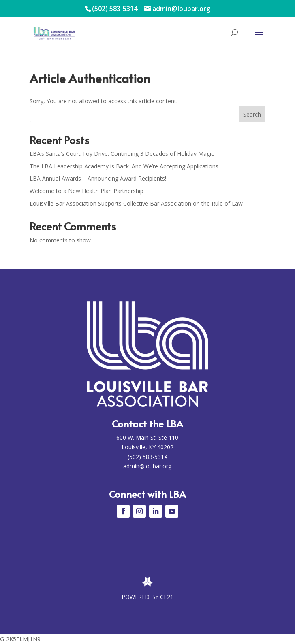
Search (252, 114)
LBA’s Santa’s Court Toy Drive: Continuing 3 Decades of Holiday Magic (122, 154)
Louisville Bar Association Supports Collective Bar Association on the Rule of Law (136, 203)
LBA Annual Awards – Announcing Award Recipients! (98, 178)
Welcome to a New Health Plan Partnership (87, 191)
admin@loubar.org (147, 466)
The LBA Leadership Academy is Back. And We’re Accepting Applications (124, 166)
